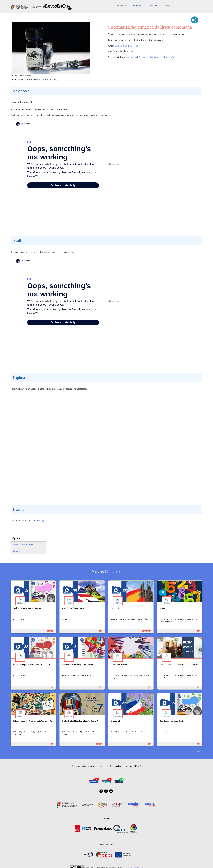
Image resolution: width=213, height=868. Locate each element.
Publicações (138, 766)
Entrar (167, 6)
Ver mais (195, 751)
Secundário (131, 57)
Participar (128, 766)
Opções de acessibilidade (113, 766)
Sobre (73, 766)
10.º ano (134, 51)
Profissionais (156, 57)
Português (143, 57)
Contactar (80, 766)
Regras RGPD (91, 766)
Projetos (153, 6)
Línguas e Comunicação (126, 46)
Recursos (120, 6)
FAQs (100, 766)
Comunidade (137, 6)
